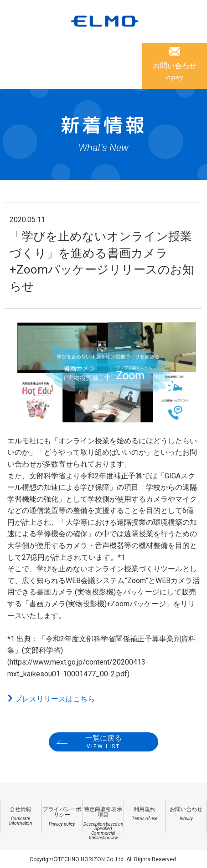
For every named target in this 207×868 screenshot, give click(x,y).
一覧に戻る (103, 742)
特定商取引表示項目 (103, 823)
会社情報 (21, 816)
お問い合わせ (175, 71)
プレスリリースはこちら (55, 699)
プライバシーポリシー (62, 816)
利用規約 (145, 814)
